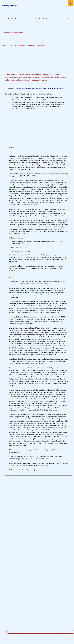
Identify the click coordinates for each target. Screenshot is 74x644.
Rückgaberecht (48, 74)
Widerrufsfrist (35, 80)
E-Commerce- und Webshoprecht (12, 33)
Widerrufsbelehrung (23, 80)
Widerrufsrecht (10, 80)
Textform (57, 74)
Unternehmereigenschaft (13, 77)
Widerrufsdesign (60, 77)
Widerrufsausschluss (47, 77)
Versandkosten (27, 77)
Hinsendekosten (25, 74)
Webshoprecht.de (9, 5)
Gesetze (10, 45)
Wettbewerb (45, 80)
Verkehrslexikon (20, 45)
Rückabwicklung (36, 74)
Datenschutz (31, 45)
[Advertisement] (39, 66)
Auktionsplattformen (12, 74)
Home (3, 45)
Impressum (41, 45)
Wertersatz (36, 77)
